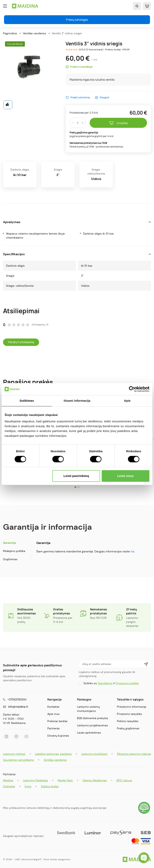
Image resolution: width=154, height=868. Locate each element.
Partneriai (53, 728)
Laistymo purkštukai (94, 754)
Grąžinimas (10, 559)
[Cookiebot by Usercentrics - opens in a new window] (132, 389)
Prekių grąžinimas (128, 728)
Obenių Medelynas (95, 780)
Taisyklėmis (105, 683)
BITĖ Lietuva (124, 780)
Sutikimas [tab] (27, 401)
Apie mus (53, 714)
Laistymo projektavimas (92, 725)
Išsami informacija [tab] (77, 401)
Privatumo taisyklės (129, 714)
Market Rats (65, 780)
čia (132, 551)
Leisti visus (126, 476)
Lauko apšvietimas (89, 733)
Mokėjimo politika (14, 551)
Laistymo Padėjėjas (35, 780)
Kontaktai (53, 707)
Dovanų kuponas (58, 736)
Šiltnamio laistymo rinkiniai (134, 754)
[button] (75, 487)
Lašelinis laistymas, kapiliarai (53, 754)
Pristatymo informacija (132, 707)
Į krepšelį (118, 123)
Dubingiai (9, 786)
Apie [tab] (127, 401)
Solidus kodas (50, 786)
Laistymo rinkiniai (14, 754)
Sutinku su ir (111, 683)
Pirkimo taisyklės (128, 721)
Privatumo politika (127, 683)
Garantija (9, 543)
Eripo (28, 786)
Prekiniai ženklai (57, 721)
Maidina (8, 780)
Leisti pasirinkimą (76, 476)
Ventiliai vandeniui (55, 760)
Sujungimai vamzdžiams (18, 760)
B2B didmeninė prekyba (93, 718)
